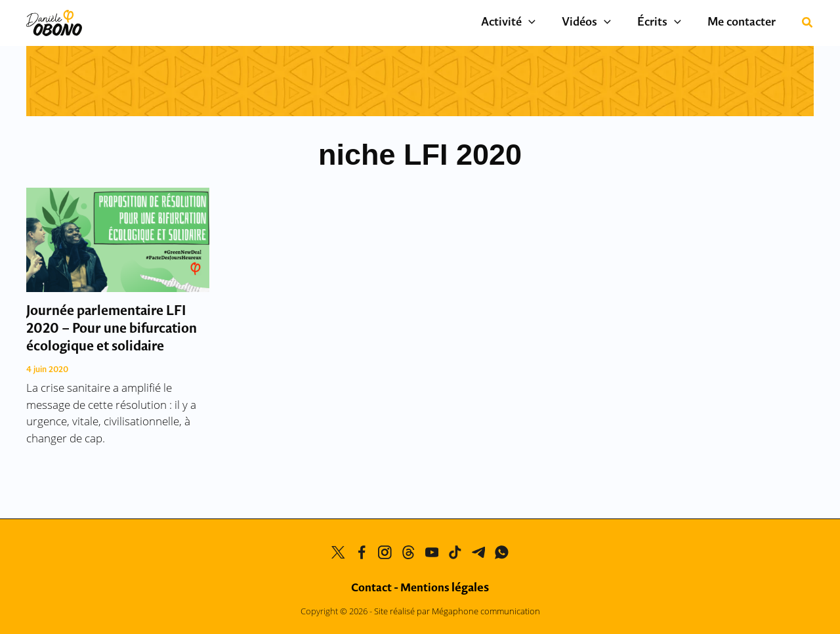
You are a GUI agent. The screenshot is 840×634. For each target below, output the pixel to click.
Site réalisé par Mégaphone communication (457, 611)
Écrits (669, 23)
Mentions (445, 588)
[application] (552, 23)
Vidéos (603, 23)
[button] (808, 24)
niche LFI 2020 (420, 155)
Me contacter (745, 23)
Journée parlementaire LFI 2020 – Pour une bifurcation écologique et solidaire (112, 329)
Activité (531, 23)
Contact (371, 588)
